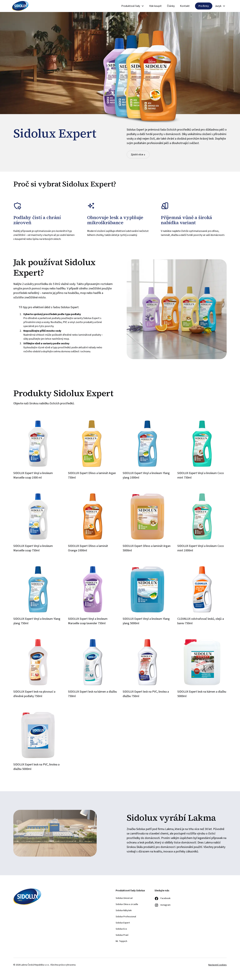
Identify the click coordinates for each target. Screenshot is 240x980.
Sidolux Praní (122, 935)
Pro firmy (204, 6)
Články (171, 6)
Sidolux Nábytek (124, 910)
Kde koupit (155, 6)
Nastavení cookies (217, 965)
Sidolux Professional (126, 917)
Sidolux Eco (121, 929)
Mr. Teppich (121, 941)
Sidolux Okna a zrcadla (127, 904)
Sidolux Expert (123, 923)
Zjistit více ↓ (138, 155)
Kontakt (185, 6)
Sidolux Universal (124, 898)
